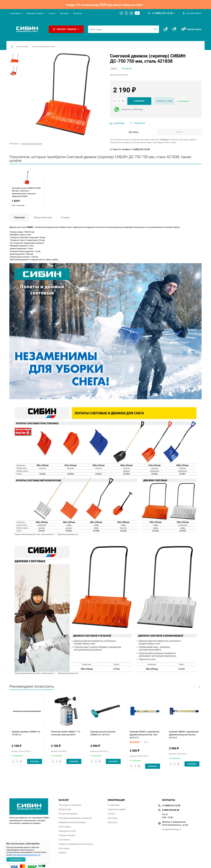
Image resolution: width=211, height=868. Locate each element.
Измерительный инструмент (72, 822)
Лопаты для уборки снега (43, 46)
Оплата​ (52, 13)
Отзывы (66, 217)
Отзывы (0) (127, 68)
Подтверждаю (16, 859)
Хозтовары (64, 848)
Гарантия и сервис (35, 13)
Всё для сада (22, 46)
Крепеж (62, 853)
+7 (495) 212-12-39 (162, 13)
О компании (15, 13)
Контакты (77, 13)
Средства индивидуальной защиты (76, 844)
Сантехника (64, 840)
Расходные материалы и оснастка (75, 818)
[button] (199, 687)
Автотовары (65, 827)
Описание (19, 217)
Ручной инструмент (68, 814)
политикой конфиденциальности (26, 855)
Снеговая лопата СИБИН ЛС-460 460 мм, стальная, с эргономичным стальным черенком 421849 (26, 192)
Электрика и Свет (67, 831)
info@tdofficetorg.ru (172, 829)
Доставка (64, 13)
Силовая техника (67, 835)
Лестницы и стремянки (70, 805)
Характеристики (43, 217)
